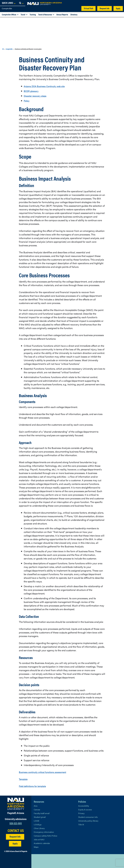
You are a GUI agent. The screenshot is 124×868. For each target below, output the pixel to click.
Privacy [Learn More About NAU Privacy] (81, 813)
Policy (27, 101)
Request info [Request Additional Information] (15, 836)
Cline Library (39, 828)
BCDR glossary (32, 91)
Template (24, 779)
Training (33, 14)
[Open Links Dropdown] (107, 3)
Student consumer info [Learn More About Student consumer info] (88, 817)
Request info (105, 8)
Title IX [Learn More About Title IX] (81, 824)
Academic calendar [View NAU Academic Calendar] (42, 843)
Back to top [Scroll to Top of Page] (110, 861)
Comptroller (7, 8)
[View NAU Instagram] (50, 861)
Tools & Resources (45, 14)
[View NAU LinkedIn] (45, 861)
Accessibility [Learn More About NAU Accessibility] (84, 806)
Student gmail (40, 817)
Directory (74, 14)
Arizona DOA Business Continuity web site (46, 86)
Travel (23, 14)
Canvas (37, 810)
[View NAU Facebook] (40, 861)
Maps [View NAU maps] (36, 847)
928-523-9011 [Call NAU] (16, 823)
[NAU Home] (19, 4)
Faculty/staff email (42, 813)
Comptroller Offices (9, 14)
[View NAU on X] (36, 861)
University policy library (88, 821)
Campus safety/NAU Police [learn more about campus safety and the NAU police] (45, 836)
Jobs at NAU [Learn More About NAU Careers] (39, 839)
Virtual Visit (88, 8)
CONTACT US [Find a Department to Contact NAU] (16, 830)
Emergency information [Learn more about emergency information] (44, 832)
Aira (36, 806)
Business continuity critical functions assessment (45, 772)
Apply (118, 8)
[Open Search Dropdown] (120, 3)
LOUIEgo (38, 824)
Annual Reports (62, 14)
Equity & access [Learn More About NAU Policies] (85, 810)
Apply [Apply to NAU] (15, 843)
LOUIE (37, 821)
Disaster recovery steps (36, 96)
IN (3, 49)
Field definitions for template (34, 786)
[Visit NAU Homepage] (16, 804)
